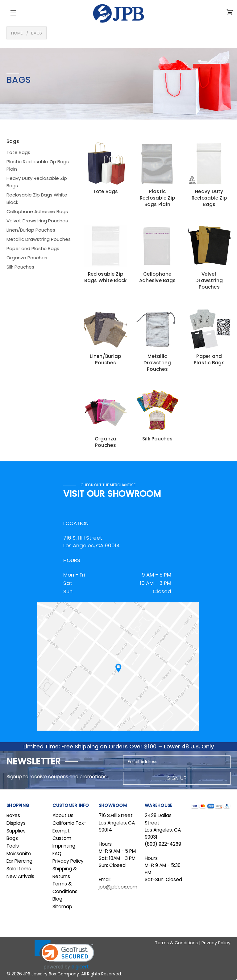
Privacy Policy (68, 861)
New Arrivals (20, 876)
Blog (57, 899)
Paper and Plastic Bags (33, 248)
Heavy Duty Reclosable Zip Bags (37, 182)
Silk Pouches (20, 267)
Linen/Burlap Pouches (31, 230)
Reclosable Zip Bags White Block (37, 198)
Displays (16, 823)
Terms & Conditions (176, 943)
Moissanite (19, 854)
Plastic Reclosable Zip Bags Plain (38, 165)
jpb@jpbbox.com (118, 887)
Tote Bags (18, 152)
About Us (63, 815)
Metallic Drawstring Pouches (39, 239)
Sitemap (62, 907)
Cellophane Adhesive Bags (37, 211)
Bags (37, 33)
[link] (64, 955)
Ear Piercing (19, 861)
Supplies (16, 831)
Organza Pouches (27, 258)
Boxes (13, 815)
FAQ (57, 854)
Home (17, 33)
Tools (13, 846)
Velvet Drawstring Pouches (37, 221)
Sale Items (19, 869)
